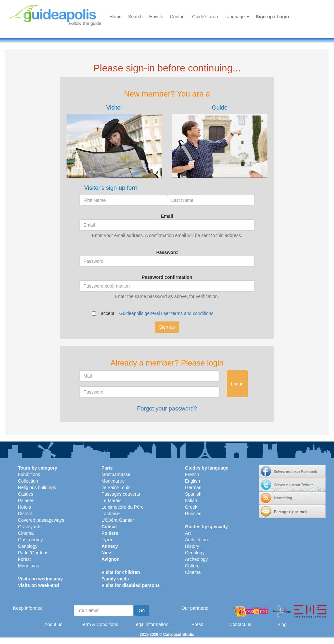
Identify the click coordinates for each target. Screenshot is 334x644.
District (25, 514)
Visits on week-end (38, 585)
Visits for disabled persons (131, 585)
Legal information (151, 624)
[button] (114, 141)
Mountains (29, 566)
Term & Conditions (99, 624)
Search (135, 17)
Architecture (197, 540)
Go (142, 610)
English (192, 481)
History (192, 546)
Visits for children (121, 572)
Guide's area (205, 17)
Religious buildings (37, 487)
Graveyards (30, 527)
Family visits (115, 579)
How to (156, 17)
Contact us (240, 624)
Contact (178, 17)
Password (167, 252)
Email (167, 216)
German (193, 487)
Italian (191, 501)
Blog (282, 624)
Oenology (28, 546)
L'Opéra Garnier (118, 520)
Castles (26, 494)
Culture (192, 566)
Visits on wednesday (40, 579)
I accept (103, 313)
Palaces (26, 501)
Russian (193, 514)
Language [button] (237, 17)
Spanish (193, 494)
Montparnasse (116, 474)
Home (116, 17)
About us (53, 624)
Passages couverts (121, 494)
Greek (191, 507)
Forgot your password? (167, 409)
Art (188, 533)
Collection (28, 481)
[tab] (114, 141)
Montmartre (113, 481)
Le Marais (111, 501)
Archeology (196, 559)
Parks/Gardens (33, 553)
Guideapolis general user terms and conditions (167, 313)
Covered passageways (41, 520)
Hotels (24, 507)
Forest (24, 559)
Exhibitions (29, 474)
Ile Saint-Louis (116, 487)
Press (197, 624)
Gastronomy (30, 540)
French (192, 474)
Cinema (26, 533)
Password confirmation (167, 277)
